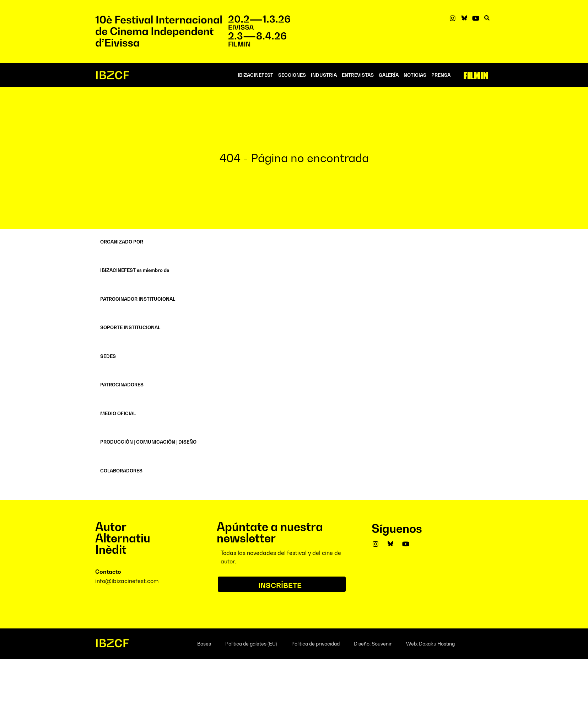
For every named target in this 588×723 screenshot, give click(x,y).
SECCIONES (292, 75)
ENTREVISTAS (358, 75)
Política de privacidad (315, 644)
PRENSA (441, 75)
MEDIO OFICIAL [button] (118, 413)
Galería (389, 75)
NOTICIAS (415, 75)
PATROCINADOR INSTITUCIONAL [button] (138, 299)
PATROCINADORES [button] (122, 385)
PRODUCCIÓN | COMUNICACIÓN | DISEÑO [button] (148, 442)
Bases (204, 644)
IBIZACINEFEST (255, 75)
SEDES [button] (108, 356)
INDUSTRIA (324, 75)
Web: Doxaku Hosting (430, 644)
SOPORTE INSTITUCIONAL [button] (130, 327)
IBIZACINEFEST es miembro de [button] (135, 270)
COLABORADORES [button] (121, 471)
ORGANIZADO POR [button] (122, 242)
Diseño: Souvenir (373, 644)
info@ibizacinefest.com (127, 581)
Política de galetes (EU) (251, 644)
